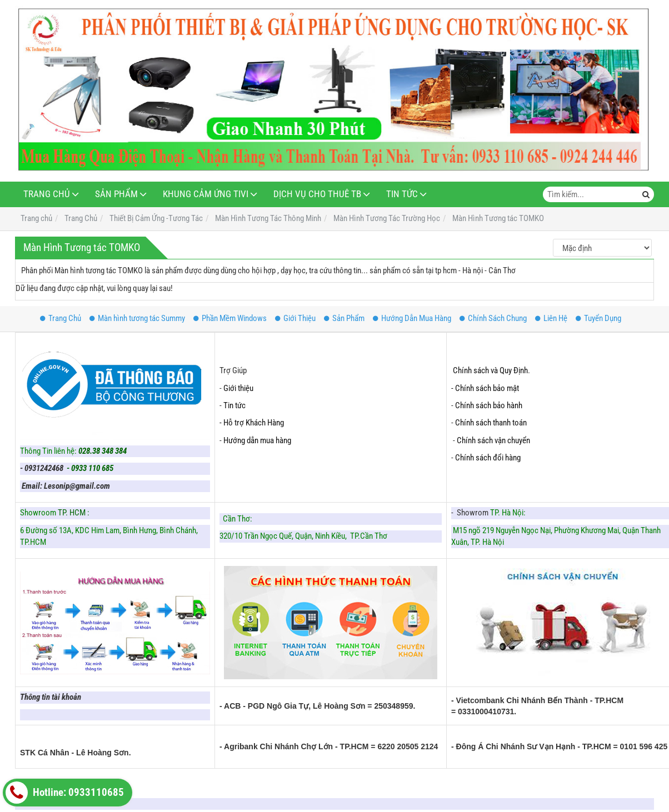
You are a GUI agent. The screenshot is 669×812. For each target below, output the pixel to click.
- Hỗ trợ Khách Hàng (252, 423)
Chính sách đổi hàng (489, 458)
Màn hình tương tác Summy (137, 318)
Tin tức (234, 405)
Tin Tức (402, 194)
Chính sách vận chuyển (493, 440)
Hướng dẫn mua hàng (257, 440)
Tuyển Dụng (598, 318)
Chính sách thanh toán (491, 423)
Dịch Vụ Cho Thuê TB (317, 194)
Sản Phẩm (116, 194)
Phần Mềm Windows (230, 318)
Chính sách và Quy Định (490, 370)
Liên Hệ (551, 318)
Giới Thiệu (295, 318)
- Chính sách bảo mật (486, 388)
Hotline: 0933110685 (65, 793)
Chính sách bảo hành (489, 405)
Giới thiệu (238, 388)
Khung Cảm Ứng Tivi (206, 194)
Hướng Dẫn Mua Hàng (412, 318)
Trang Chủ (47, 194)
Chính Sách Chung (493, 318)
